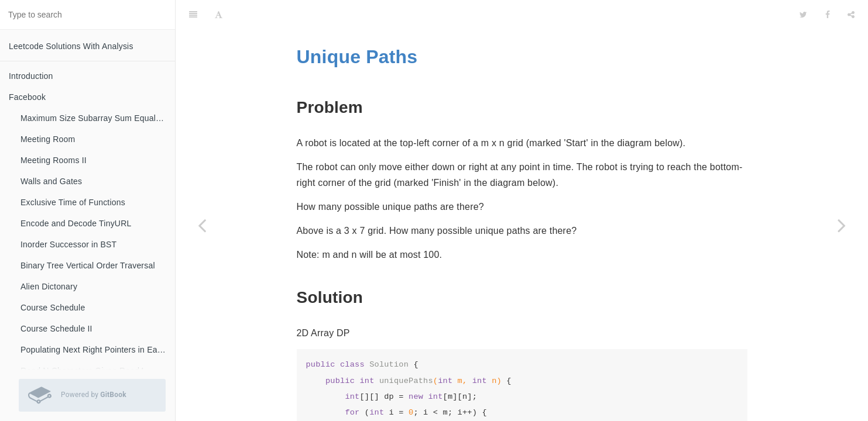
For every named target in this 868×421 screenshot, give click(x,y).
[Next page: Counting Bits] (842, 225)
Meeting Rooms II (54, 160)
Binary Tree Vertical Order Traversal (88, 265)
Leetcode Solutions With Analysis (71, 46)
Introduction (31, 76)
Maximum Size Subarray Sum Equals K (94, 118)
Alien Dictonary (49, 287)
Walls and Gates (51, 181)
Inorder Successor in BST (68, 244)
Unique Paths (357, 27)
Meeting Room (48, 139)
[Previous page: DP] (202, 225)
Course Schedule (53, 308)
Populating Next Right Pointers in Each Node (98, 350)
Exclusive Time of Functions (73, 202)
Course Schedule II (56, 329)
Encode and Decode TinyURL (76, 223)
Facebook (27, 97)
